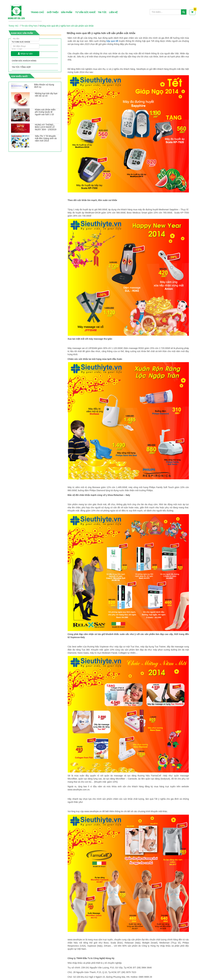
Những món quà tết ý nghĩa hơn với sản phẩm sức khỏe (66, 26)
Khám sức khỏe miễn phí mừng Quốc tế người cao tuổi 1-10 (45, 112)
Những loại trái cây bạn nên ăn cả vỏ (46, 95)
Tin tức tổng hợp (21, 67)
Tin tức (102, 12)
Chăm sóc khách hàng (24, 61)
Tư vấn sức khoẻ (85, 12)
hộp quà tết (112, 41)
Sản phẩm (67, 12)
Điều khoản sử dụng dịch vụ (44, 86)
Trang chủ (37, 12)
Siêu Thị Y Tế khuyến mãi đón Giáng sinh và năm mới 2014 (46, 138)
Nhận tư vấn (25, 54)
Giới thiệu (53, 12)
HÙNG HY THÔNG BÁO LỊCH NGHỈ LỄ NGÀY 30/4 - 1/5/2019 (46, 127)
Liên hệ (113, 12)
